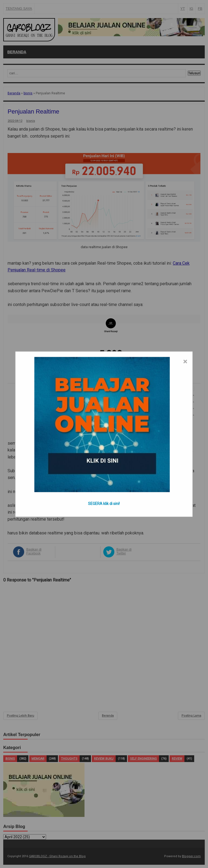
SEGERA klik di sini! (104, 503)
